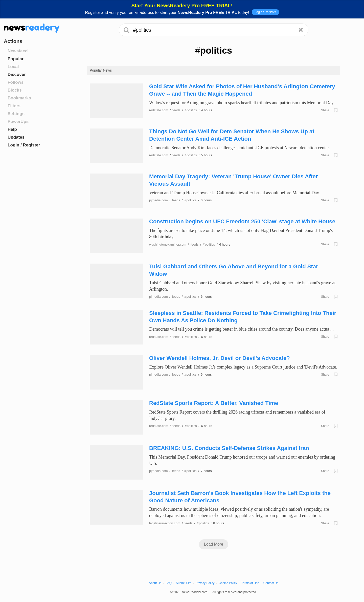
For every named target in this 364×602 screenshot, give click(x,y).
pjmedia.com (158, 200)
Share (325, 110)
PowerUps (18, 122)
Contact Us (271, 583)
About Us (155, 583)
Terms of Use (250, 583)
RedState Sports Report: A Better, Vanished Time (214, 403)
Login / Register (265, 12)
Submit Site (184, 583)
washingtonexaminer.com (168, 244)
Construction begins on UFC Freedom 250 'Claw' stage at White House (242, 221)
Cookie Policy (228, 583)
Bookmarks (19, 98)
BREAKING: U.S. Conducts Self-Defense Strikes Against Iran (229, 448)
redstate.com (159, 110)
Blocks (15, 90)
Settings (16, 114)
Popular (16, 59)
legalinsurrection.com (165, 523)
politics (191, 110)
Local (13, 67)
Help (12, 129)
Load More (214, 544)
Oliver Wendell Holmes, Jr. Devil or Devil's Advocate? (220, 358)
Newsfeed (18, 51)
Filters (14, 106)
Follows (16, 82)
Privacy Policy (205, 583)
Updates (16, 137)
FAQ (169, 583)
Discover (17, 74)
